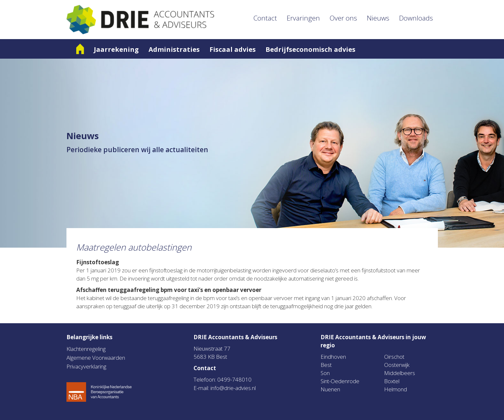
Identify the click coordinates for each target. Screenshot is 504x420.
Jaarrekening (116, 49)
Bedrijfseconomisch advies (310, 49)
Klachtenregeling (86, 349)
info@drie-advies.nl (233, 388)
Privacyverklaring (86, 366)
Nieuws (378, 18)
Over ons (343, 18)
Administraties (174, 49)
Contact (265, 18)
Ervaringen (303, 18)
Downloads (416, 18)
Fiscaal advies (233, 49)
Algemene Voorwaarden (96, 358)
